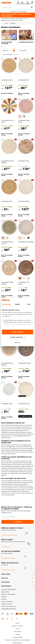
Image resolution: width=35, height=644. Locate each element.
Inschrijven (17, 522)
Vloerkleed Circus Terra (7, 121)
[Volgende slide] (34, 38)
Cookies (18, 629)
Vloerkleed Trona (24, 404)
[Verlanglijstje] (3, 59)
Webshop (4, 597)
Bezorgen (4, 599)
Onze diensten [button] (17, 582)
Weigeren (17, 342)
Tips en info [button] (17, 578)
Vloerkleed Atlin (24, 161)
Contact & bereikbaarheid (9, 589)
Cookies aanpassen (18, 337)
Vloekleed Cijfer (7, 404)
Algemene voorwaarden (18, 626)
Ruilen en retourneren (8, 570)
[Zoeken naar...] (32, 7)
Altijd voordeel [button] (17, 574)
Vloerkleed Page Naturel (7, 364)
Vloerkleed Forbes (25, 363)
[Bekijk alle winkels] (18, 3)
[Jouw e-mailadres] (17, 517)
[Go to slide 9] (12, 46)
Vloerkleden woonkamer (26, 42)
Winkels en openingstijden (9, 535)
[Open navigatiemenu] (32, 3)
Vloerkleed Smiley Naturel (7, 283)
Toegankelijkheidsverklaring (9, 609)
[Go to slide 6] (8, 46)
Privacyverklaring (18, 632)
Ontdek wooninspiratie (8, 558)
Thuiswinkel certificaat (17, 637)
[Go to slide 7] (9, 46)
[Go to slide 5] (7, 46)
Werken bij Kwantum (7, 604)
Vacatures (18, 634)
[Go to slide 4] (6, 46)
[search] (17, 7)
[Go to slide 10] (13, 46)
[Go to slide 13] (17, 46)
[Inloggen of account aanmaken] (22, 3)
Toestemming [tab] (6, 304)
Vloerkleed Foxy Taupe (24, 283)
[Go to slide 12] (16, 46)
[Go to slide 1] (2, 46)
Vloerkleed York (24, 80)
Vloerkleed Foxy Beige (26, 242)
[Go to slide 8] (11, 46)
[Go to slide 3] (4, 46)
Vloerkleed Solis (7, 80)
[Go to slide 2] (3, 46)
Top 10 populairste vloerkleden (7, 43)
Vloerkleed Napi (24, 201)
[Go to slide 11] (15, 46)
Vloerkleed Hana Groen (7, 243)
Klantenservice (6, 547)
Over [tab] (29, 304)
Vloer (7, 23)
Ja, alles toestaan (17, 332)
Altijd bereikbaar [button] (17, 586)
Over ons (18, 623)
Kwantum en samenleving (8, 606)
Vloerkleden (13, 23)
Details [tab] (17, 304)
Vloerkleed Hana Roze (24, 121)
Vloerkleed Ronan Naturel (8, 162)
